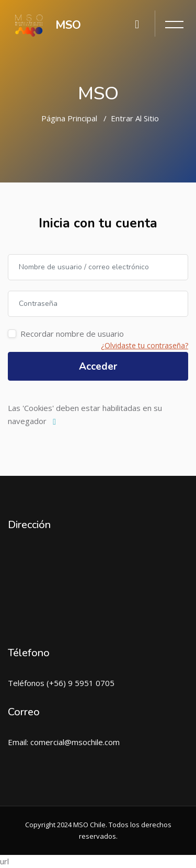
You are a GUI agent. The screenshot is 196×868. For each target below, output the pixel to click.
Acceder (98, 367)
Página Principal (69, 118)
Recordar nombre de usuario (72, 334)
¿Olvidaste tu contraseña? (145, 345)
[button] (57, 422)
